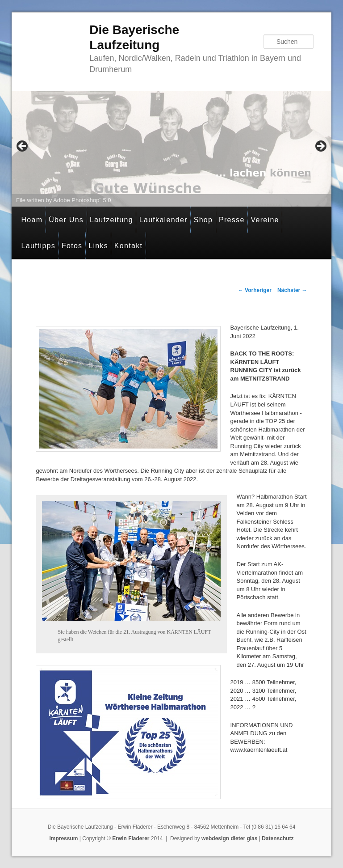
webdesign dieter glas (229, 838)
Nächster (292, 290)
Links (98, 246)
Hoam (32, 220)
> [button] (320, 147)
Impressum (63, 838)
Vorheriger (255, 290)
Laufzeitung (111, 220)
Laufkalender (163, 220)
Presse (232, 220)
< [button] (23, 147)
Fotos (72, 246)
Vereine (265, 220)
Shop (203, 220)
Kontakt (128, 246)
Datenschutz (278, 838)
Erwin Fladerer (131, 838)
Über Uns (66, 220)
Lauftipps (38, 246)
